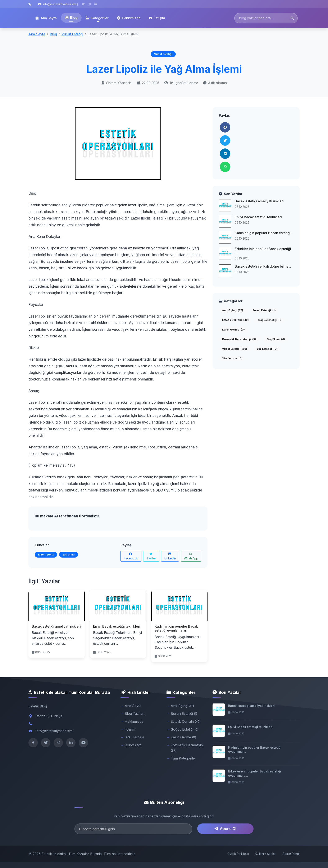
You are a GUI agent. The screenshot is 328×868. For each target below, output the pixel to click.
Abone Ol (225, 829)
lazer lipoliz (46, 555)
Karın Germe (233, 330)
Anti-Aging (233, 310)
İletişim (157, 18)
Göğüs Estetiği (270, 320)
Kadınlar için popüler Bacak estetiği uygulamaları (176, 628)
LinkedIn (170, 556)
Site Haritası (134, 737)
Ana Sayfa (46, 18)
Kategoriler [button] (97, 18)
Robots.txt (133, 745)
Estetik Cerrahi (235, 320)
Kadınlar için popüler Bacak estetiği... (264, 233)
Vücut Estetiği (72, 34)
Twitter (151, 556)
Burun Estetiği (264, 310)
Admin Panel (291, 854)
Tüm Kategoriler (183, 758)
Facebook (131, 556)
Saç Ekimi (276, 339)
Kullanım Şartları (266, 854)
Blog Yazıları (135, 714)
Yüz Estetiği (267, 349)
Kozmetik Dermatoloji (240, 339)
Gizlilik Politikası (238, 854)
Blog (71, 18)
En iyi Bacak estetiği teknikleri (117, 626)
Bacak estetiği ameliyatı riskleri (56, 626)
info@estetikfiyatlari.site (57, 4)
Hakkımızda (129, 18)
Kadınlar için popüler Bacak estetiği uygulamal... (255, 750)
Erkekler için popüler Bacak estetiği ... (263, 251)
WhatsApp (191, 556)
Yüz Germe (232, 358)
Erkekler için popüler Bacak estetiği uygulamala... (255, 773)
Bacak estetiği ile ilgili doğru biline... (263, 266)
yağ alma (69, 555)
